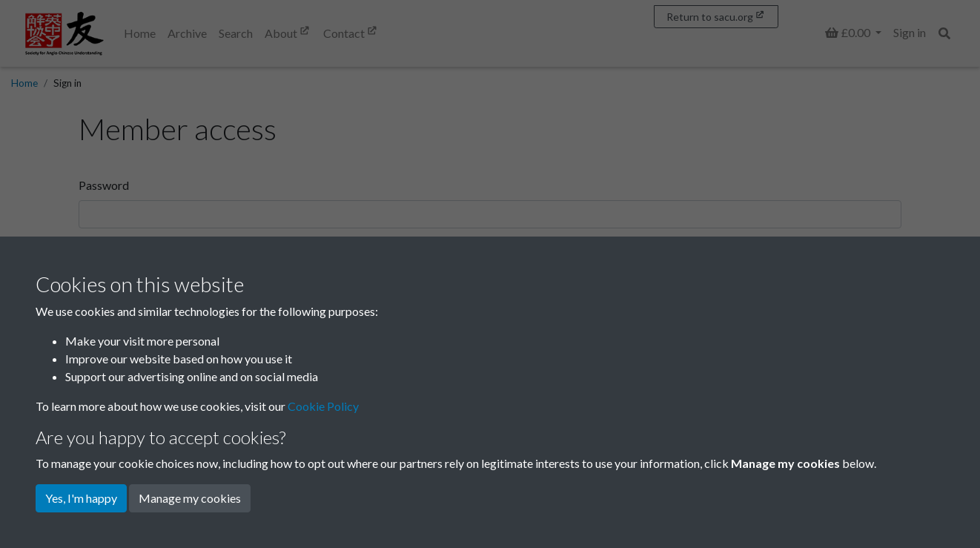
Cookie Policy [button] (323, 406)
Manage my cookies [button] (190, 498)
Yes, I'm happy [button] (81, 498)
